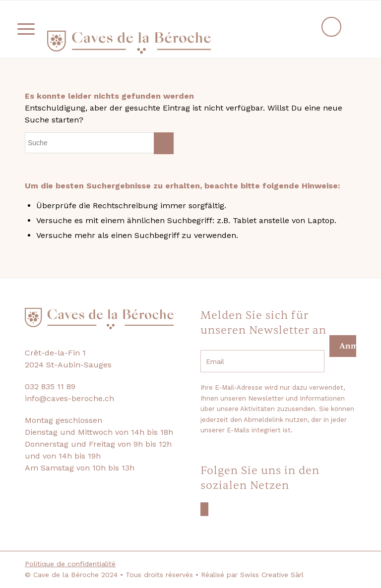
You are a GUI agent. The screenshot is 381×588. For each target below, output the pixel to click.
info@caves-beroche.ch (69, 398)
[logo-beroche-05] (129, 42)
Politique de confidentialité (70, 564)
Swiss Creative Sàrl (272, 575)
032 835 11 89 (50, 386)
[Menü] (21, 29)
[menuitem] (23, 29)
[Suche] (99, 143)
